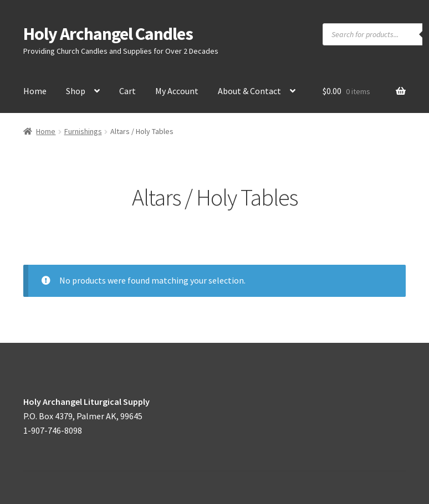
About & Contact (249, 91)
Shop (76, 91)
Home (35, 91)
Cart (127, 91)
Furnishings (83, 131)
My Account (177, 91)
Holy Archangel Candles (108, 34)
